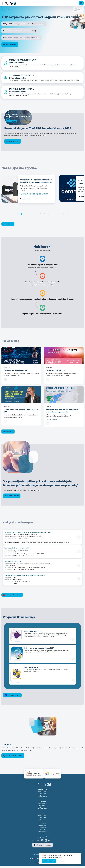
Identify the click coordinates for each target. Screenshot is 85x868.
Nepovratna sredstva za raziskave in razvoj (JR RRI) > (20, 31)
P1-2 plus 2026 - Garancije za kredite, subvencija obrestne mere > (24, 24)
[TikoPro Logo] (9, 3)
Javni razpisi (42, 827)
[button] (21, 215)
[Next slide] (67, 215)
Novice (42, 835)
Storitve (43, 831)
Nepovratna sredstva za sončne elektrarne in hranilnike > (21, 38)
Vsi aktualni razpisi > (10, 45)
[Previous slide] (18, 215)
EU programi (42, 829)
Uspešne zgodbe (42, 833)
